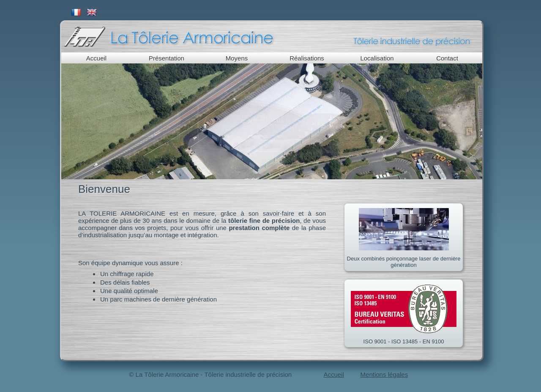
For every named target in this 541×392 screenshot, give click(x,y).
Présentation (167, 58)
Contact (447, 58)
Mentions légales (384, 374)
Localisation (377, 58)
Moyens (237, 58)
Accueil (96, 58)
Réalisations (307, 58)
